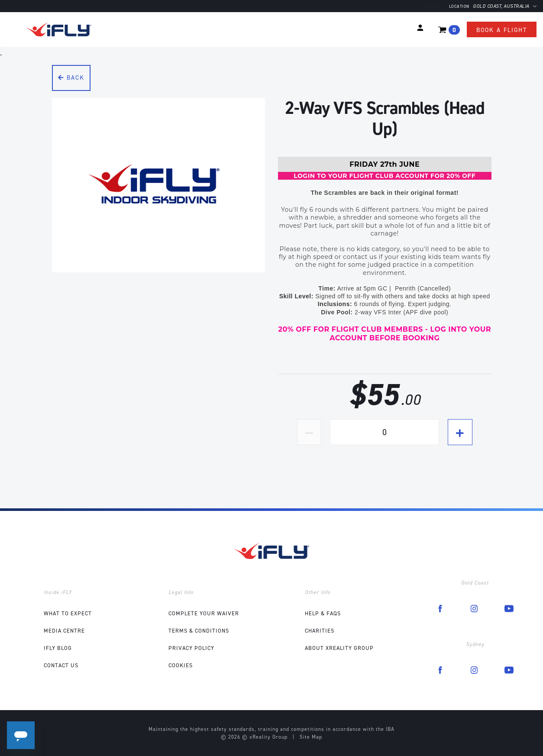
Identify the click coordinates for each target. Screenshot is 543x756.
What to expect (68, 613)
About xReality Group (339, 648)
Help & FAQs (323, 613)
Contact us (435, 6)
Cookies (181, 665)
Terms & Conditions (199, 631)
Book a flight (502, 30)
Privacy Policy (191, 648)
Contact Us (61, 665)
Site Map (311, 737)
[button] (420, 28)
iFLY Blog (58, 648)
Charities (320, 631)
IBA (390, 729)
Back (71, 78)
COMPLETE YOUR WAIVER (204, 613)
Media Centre (64, 631)
